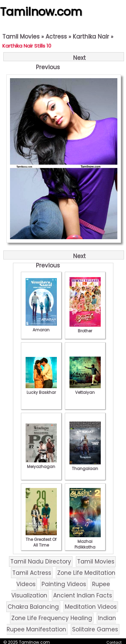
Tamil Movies (21, 37)
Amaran (41, 327)
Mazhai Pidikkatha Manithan (85, 544)
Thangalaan (85, 466)
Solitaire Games (95, 629)
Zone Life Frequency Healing (52, 618)
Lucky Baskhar (41, 390)
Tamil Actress (32, 573)
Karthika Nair (91, 37)
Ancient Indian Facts (83, 595)
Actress (56, 37)
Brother (85, 328)
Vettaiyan (85, 390)
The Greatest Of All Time (41, 539)
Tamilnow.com (41, 12)
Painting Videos (64, 584)
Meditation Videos (91, 607)
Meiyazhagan (41, 464)
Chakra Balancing (33, 607)
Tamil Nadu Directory (41, 562)
